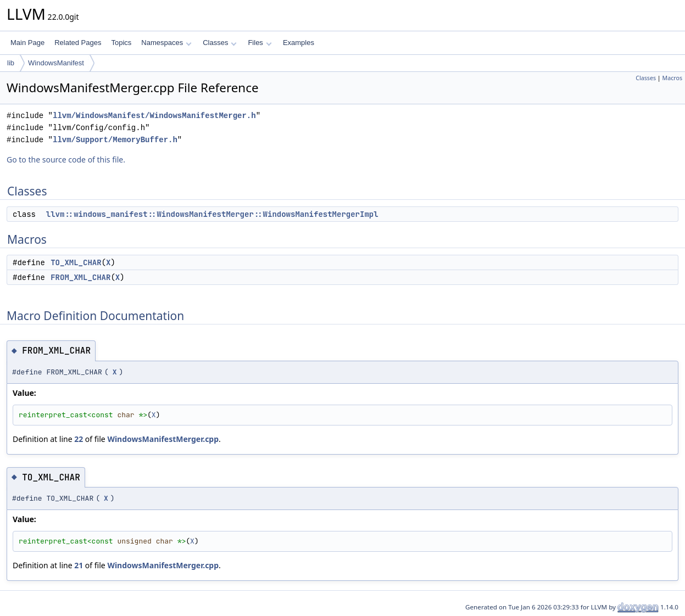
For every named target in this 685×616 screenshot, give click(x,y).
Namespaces (166, 43)
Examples (299, 43)
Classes (220, 43)
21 (79, 565)
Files (260, 43)
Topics (121, 43)
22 (79, 439)
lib (11, 63)
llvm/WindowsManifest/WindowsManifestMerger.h (154, 116)
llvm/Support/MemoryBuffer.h (115, 140)
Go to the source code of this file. (66, 159)
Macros (673, 78)
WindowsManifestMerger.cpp (163, 439)
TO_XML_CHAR (76, 262)
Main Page (27, 43)
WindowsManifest (56, 63)
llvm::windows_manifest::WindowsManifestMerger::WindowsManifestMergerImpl (212, 214)
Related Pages (78, 43)
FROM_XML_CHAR (80, 277)
